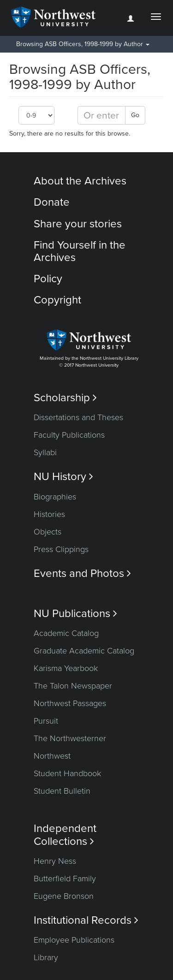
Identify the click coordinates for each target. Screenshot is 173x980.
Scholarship (65, 398)
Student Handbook (67, 773)
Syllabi (45, 452)
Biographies (55, 497)
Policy (48, 279)
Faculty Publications (69, 435)
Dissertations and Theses (78, 417)
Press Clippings (61, 549)
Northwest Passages (70, 703)
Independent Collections (65, 835)
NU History (63, 477)
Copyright (57, 300)
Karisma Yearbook (66, 668)
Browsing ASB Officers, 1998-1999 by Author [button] (83, 44)
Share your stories (78, 224)
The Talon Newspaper (73, 686)
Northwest (52, 756)
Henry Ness (55, 861)
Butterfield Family (65, 879)
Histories (49, 514)
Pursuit (46, 721)
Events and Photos (82, 573)
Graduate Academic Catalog (84, 651)
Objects (48, 532)
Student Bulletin (62, 791)
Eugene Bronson (64, 896)
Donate (52, 202)
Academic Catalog (66, 633)
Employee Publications (74, 940)
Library (46, 957)
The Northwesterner (70, 738)
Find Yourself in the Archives (80, 251)
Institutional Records (86, 920)
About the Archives (80, 181)
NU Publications (75, 614)
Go (135, 115)
